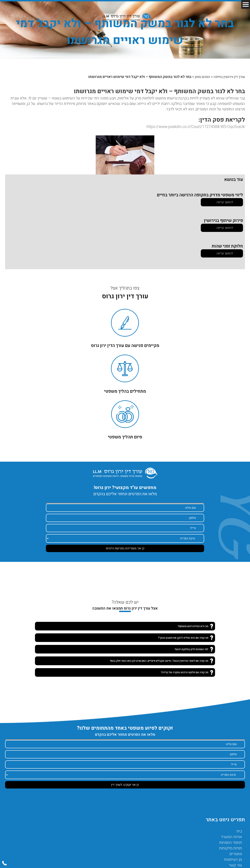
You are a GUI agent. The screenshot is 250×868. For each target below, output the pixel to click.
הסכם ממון (202, 77)
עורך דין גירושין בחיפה (229, 77)
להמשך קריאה (225, 202)
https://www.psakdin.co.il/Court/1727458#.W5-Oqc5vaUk (196, 127)
